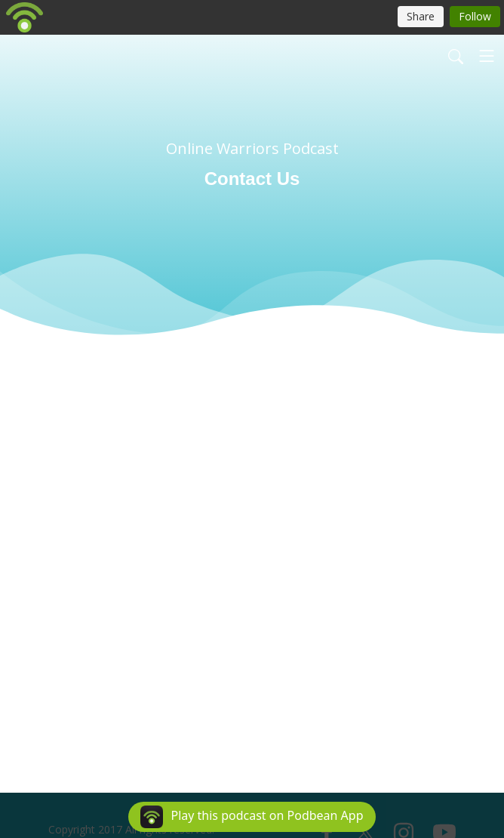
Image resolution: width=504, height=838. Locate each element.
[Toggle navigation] (487, 56)
